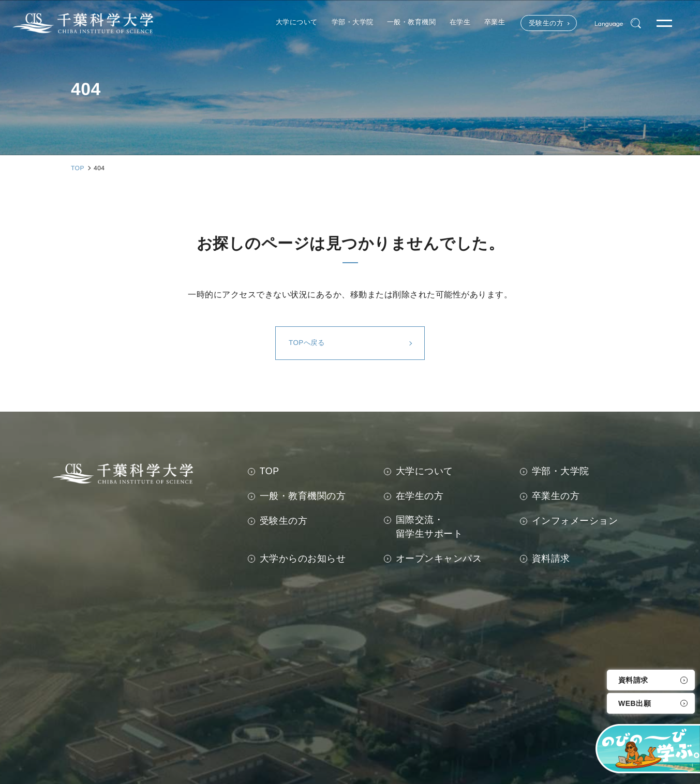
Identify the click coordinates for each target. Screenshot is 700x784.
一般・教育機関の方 (303, 496)
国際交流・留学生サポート (429, 527)
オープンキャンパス (439, 559)
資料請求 (633, 680)
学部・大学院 (561, 471)
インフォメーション (575, 521)
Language (604, 23)
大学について (425, 471)
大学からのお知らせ (303, 559)
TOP (270, 471)
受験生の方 (533, 23)
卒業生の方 (556, 496)
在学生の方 (420, 496)
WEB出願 (635, 703)
